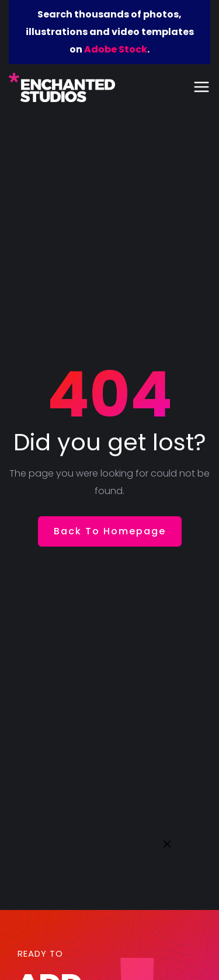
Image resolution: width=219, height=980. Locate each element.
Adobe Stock (116, 49)
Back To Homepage (110, 531)
